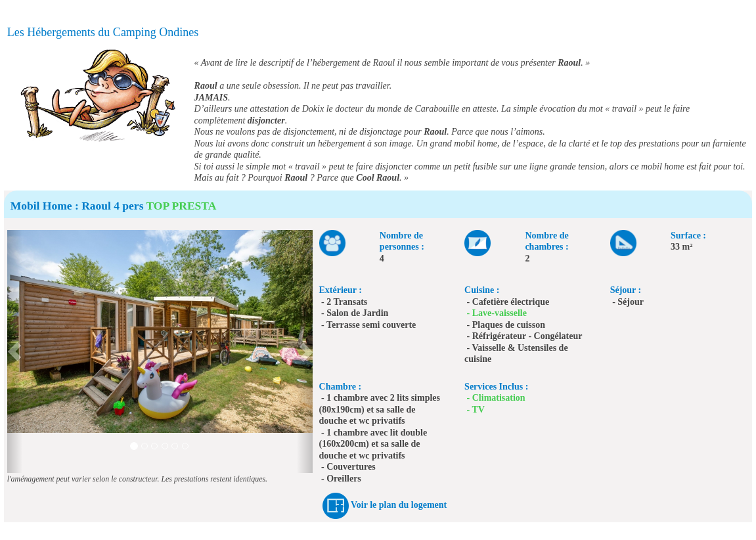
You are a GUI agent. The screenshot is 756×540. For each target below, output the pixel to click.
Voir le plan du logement (399, 506)
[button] (15, 351)
